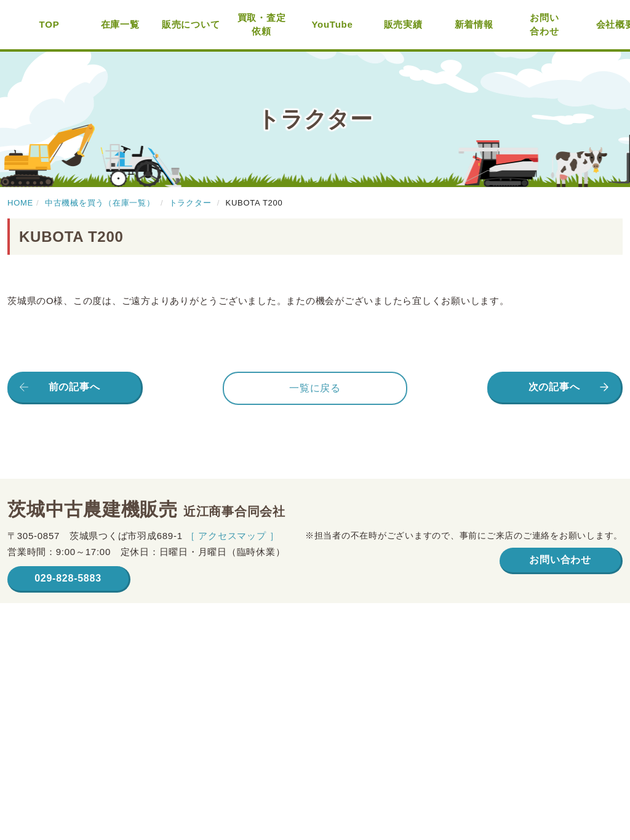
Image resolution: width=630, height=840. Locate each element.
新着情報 (474, 24)
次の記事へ (554, 387)
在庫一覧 (120, 24)
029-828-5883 (68, 578)
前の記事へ (74, 387)
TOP (50, 24)
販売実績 (403, 24)
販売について (191, 24)
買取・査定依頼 (262, 25)
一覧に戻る (315, 388)
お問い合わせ (544, 25)
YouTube (332, 24)
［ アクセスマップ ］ (233, 536)
